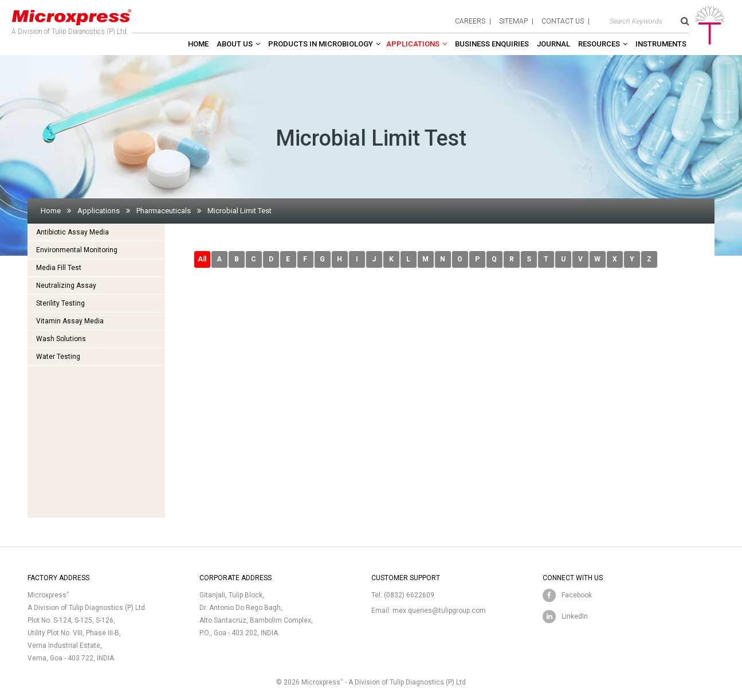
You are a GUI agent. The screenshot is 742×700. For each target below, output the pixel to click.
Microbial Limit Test (240, 211)
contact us (563, 21)
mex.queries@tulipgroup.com (439, 611)
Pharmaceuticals (164, 211)
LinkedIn (575, 616)
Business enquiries (492, 44)
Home (198, 44)
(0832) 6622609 (409, 595)
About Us (235, 44)
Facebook (577, 595)
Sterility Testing (60, 303)
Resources (599, 44)
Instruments (661, 44)
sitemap (513, 21)
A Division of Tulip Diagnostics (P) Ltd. (72, 19)
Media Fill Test (59, 268)
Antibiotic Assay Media (72, 232)
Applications (413, 44)
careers (470, 21)
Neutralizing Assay (66, 286)
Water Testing (58, 357)
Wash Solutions (61, 339)
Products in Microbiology (321, 44)
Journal (553, 44)
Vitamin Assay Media (70, 321)
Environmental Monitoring (77, 250)
